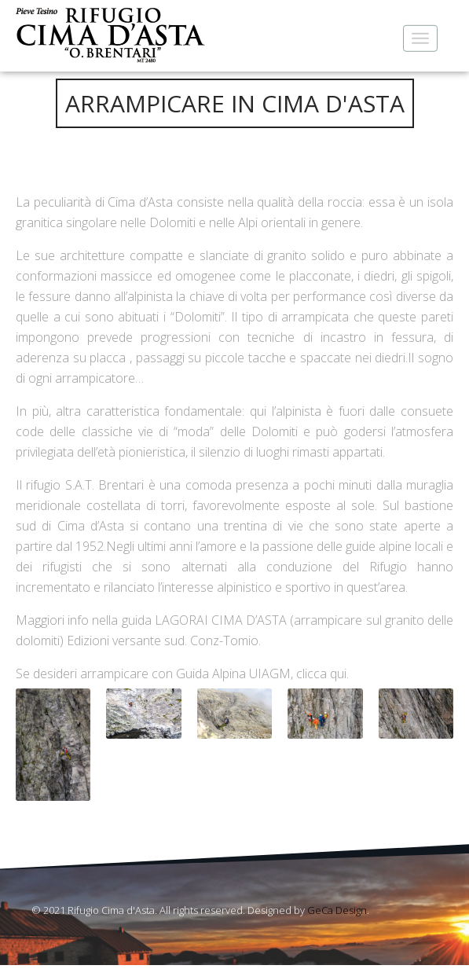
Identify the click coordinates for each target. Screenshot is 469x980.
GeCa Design (337, 910)
